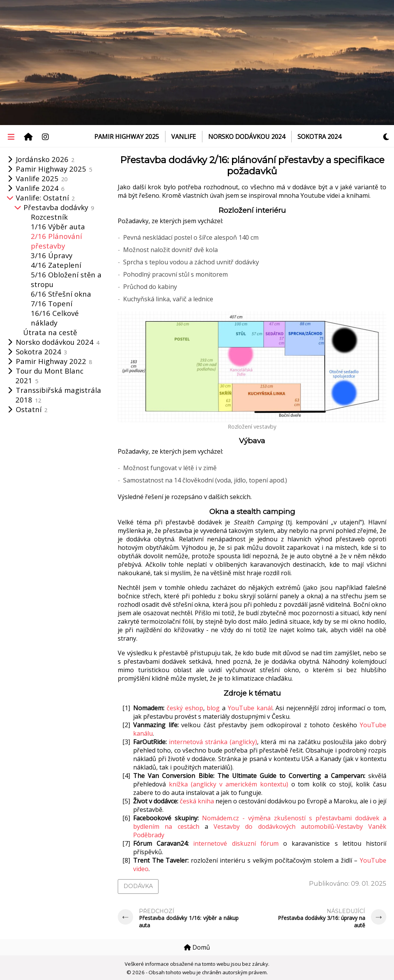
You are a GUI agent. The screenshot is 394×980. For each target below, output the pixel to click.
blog (213, 708)
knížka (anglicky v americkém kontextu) (229, 784)
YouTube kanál (250, 708)
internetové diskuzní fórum (236, 843)
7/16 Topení (52, 303)
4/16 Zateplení (56, 265)
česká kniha (197, 801)
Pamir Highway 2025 (127, 137)
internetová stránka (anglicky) (213, 742)
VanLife (184, 137)
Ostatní (32, 409)
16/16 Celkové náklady (55, 318)
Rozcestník (49, 217)
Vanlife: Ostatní (45, 198)
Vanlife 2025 (42, 178)
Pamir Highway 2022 (54, 361)
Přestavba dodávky (59, 207)
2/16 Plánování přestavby (56, 241)
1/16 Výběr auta (58, 226)
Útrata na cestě (50, 332)
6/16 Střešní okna (61, 294)
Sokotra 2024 (319, 137)
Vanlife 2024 (40, 188)
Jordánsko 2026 (45, 159)
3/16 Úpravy (52, 255)
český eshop (185, 708)
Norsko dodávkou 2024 (247, 137)
